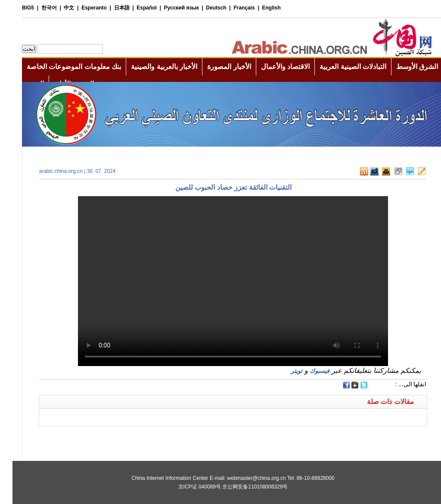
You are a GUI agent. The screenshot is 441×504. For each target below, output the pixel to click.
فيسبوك (307, 371)
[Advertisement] (124, 437)
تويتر (284, 371)
